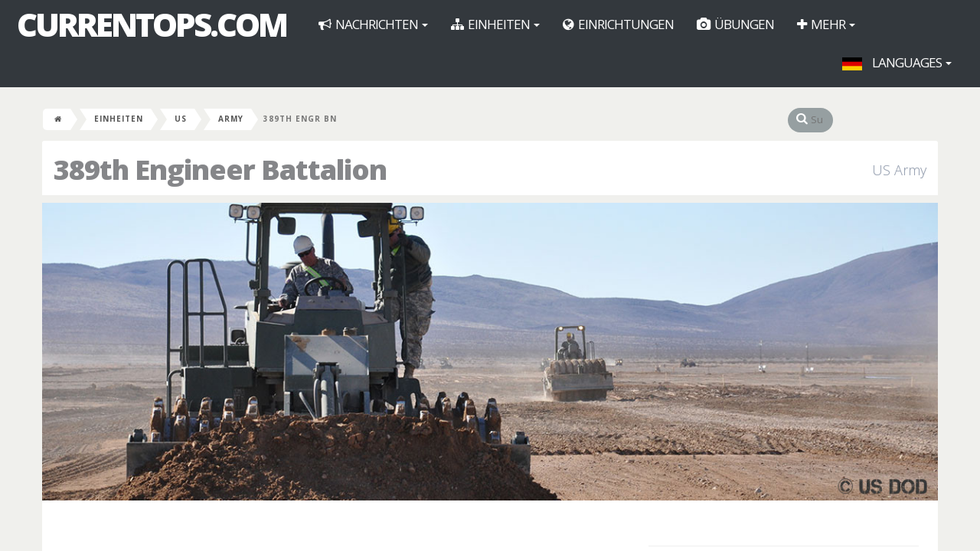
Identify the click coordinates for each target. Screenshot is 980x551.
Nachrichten (373, 24)
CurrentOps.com (152, 24)
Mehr (826, 24)
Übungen (735, 24)
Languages (897, 62)
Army (231, 119)
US (181, 119)
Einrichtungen (618, 24)
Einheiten (495, 24)
